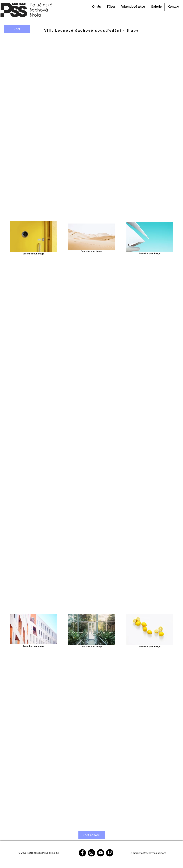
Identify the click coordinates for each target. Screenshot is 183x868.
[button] (96, 7)
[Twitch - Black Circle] (110, 853)
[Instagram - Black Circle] (91, 853)
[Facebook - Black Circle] (82, 853)
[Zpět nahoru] (92, 835)
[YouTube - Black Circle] (101, 853)
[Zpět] (17, 29)
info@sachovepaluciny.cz (152, 853)
